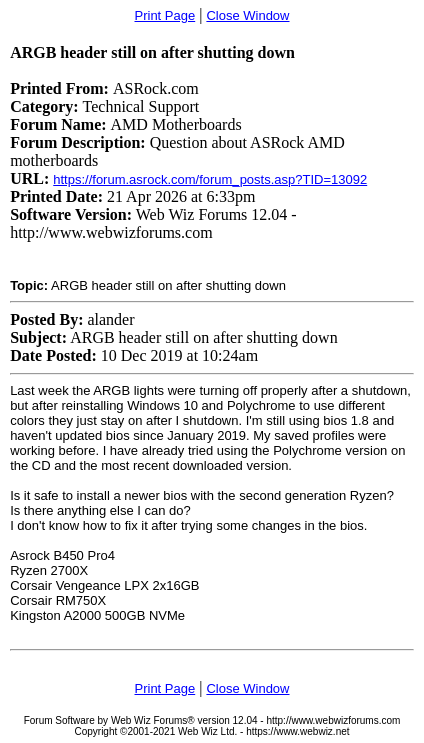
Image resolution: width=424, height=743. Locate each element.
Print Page (165, 15)
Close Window (247, 15)
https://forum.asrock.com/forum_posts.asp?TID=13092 (210, 179)
